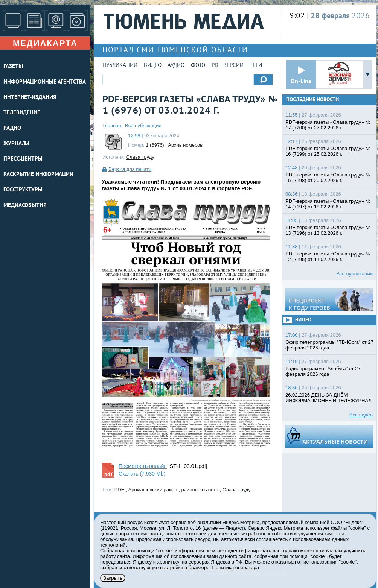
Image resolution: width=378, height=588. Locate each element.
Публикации (120, 66)
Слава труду (140, 157)
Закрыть (113, 578)
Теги (256, 66)
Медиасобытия (25, 206)
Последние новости (312, 100)
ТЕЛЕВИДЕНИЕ (22, 113)
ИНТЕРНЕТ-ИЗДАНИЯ (30, 98)
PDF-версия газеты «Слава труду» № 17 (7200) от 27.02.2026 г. (328, 125)
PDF (120, 490)
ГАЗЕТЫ (13, 67)
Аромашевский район (154, 490)
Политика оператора (236, 567)
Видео (153, 66)
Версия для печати (130, 169)
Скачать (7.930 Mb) (142, 474)
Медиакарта (45, 43)
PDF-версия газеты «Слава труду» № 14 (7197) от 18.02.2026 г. (328, 204)
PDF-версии (228, 66)
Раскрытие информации (38, 175)
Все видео (361, 415)
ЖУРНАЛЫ (16, 144)
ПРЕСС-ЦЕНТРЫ (23, 159)
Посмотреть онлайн (143, 466)
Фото (198, 66)
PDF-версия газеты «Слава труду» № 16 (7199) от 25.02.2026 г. (328, 151)
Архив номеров (185, 145)
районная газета (201, 490)
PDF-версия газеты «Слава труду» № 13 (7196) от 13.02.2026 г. (328, 230)
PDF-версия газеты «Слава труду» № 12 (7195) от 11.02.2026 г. (328, 257)
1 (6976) (155, 145)
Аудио (176, 66)
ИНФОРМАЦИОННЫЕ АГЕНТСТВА (45, 82)
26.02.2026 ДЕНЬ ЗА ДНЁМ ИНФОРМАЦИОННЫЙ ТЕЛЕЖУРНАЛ (328, 398)
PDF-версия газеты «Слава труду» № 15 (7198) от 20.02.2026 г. (328, 178)
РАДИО (12, 128)
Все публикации (143, 125)
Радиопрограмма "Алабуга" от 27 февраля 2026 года (323, 371)
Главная (112, 125)
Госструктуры (23, 190)
